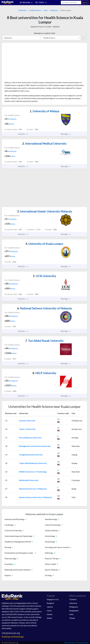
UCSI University (44, 276)
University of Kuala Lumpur (44, 244)
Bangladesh (74, 611)
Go (83, 38)
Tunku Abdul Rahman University (33, 463)
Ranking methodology (13, 637)
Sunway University (27, 421)
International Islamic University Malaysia (44, 211)
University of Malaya (44, 111)
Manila (50, 614)
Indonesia (73, 603)
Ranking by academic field (44, 33)
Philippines (74, 607)
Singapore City (53, 599)
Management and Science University (35, 446)
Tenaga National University (31, 455)
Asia (46, 10)
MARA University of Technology (33, 472)
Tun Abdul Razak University (44, 341)
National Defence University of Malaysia (44, 308)
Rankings (66, 134)
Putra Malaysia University (30, 438)
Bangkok (50, 603)
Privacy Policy (82, 643)
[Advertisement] (22, 63)
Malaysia (54, 10)
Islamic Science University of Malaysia (35, 497)
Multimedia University (29, 480)
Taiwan (72, 618)
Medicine (22, 10)
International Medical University (44, 143)
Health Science (35, 10)
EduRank (56, 27)
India (71, 614)
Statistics (23, 134)
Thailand (73, 599)
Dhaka (49, 618)
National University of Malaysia (33, 489)
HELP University (44, 373)
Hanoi (49, 611)
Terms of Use (69, 643)
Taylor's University (27, 429)
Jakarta (50, 607)
